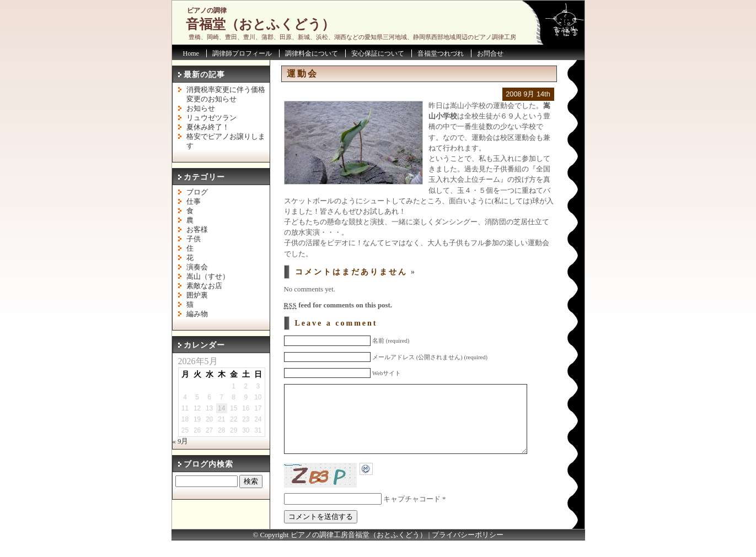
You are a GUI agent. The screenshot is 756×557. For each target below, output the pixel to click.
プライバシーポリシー (468, 551)
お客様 (197, 230)
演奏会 (197, 267)
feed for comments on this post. (338, 305)
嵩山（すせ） (208, 277)
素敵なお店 (204, 286)
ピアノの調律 (207, 10)
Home (191, 53)
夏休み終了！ (208, 127)
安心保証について (378, 53)
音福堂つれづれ (441, 53)
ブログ (197, 192)
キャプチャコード (412, 516)
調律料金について (312, 53)
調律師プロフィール (242, 53)
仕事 (194, 202)
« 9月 (181, 441)
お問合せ (490, 53)
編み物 (197, 314)
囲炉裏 (197, 295)
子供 (194, 239)
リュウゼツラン (211, 118)
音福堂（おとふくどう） (260, 24)
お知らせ (201, 109)
